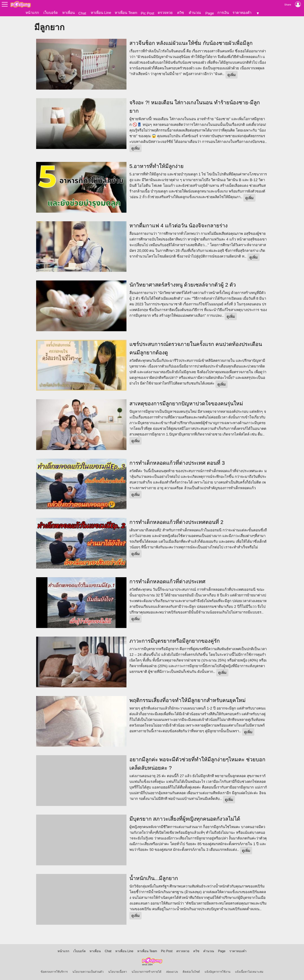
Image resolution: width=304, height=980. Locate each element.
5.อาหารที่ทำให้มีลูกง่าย (157, 166)
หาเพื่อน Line (101, 13)
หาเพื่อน (69, 13)
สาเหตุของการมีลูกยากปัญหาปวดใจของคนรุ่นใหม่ (186, 404)
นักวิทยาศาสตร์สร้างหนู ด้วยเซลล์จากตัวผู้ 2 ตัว (183, 285)
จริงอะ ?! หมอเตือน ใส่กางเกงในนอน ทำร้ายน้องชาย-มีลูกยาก (195, 107)
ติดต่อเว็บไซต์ (191, 972)
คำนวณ (195, 13)
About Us (172, 972)
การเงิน (223, 13)
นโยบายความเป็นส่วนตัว (88, 972)
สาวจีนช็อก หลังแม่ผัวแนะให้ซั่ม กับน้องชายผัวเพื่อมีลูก (191, 43)
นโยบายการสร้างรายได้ (147, 972)
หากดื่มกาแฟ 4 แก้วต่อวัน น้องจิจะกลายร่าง (179, 225)
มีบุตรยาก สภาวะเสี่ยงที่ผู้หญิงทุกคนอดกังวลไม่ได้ (185, 819)
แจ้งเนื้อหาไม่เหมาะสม (249, 972)
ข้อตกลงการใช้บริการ (54, 972)
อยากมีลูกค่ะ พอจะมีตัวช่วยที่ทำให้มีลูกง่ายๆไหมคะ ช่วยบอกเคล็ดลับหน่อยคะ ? (197, 764)
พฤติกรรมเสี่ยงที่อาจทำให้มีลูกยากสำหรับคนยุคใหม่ (188, 700)
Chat (82, 13)
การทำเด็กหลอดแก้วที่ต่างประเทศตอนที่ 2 (176, 522)
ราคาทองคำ (242, 13)
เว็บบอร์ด (51, 13)
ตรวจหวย (165, 13)
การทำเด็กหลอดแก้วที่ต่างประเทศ (167, 582)
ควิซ (181, 13)
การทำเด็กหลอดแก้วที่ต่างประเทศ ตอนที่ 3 (177, 463)
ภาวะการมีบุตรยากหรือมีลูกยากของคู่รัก (175, 641)
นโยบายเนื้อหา (118, 972)
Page (210, 13)
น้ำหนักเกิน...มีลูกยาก (154, 878)
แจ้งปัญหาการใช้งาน (217, 972)
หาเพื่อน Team (126, 13)
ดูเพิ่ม (232, 75)
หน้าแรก (32, 13)
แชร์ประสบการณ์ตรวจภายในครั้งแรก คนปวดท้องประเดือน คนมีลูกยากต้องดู (196, 348)
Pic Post (147, 13)
